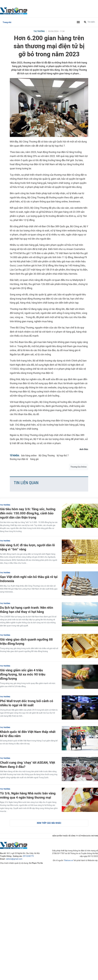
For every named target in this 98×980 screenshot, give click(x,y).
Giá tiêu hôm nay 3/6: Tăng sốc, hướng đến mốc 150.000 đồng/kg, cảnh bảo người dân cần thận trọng (28, 513)
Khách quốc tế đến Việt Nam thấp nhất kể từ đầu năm (28, 734)
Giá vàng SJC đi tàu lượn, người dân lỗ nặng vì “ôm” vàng (27, 547)
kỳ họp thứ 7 (63, 455)
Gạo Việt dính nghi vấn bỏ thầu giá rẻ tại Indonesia (29, 579)
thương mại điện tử (19, 459)
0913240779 (28, 856)
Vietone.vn (69, 860)
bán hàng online (29, 455)
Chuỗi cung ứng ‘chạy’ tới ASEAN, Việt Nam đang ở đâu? (28, 765)
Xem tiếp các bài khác (49, 823)
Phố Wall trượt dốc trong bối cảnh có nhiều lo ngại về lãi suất (27, 703)
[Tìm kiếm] (85, 22)
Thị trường (39, 31)
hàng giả (34, 459)
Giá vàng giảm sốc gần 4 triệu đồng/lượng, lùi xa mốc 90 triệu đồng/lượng (23, 674)
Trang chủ (7, 22)
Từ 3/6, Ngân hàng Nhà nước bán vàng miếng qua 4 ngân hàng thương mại (28, 795)
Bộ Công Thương (47, 455)
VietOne (14, 11)
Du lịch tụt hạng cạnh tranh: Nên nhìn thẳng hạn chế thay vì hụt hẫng (27, 610)
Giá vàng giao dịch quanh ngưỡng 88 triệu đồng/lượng (26, 642)
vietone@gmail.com (14, 859)
